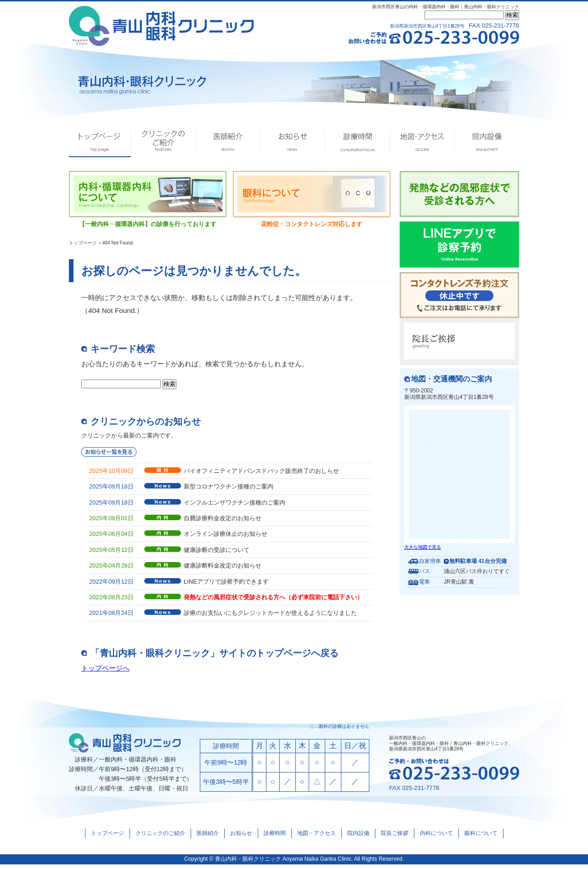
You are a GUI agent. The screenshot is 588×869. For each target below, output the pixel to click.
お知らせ (293, 142)
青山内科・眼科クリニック (248, 863)
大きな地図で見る (423, 547)
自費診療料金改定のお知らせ (223, 521)
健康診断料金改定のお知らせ (223, 569)
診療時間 (358, 142)
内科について (436, 837)
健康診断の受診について (217, 553)
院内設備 (487, 142)
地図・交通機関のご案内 (452, 379)
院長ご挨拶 (395, 837)
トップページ (100, 142)
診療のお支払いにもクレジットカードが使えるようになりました (270, 616)
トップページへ (107, 671)
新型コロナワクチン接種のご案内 (229, 490)
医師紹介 (228, 142)
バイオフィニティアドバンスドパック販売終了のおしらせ (261, 474)
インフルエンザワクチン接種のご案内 (235, 506)
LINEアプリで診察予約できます (226, 585)
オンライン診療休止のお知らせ (226, 537)
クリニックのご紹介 (163, 142)
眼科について (481, 837)
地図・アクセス (422, 142)
